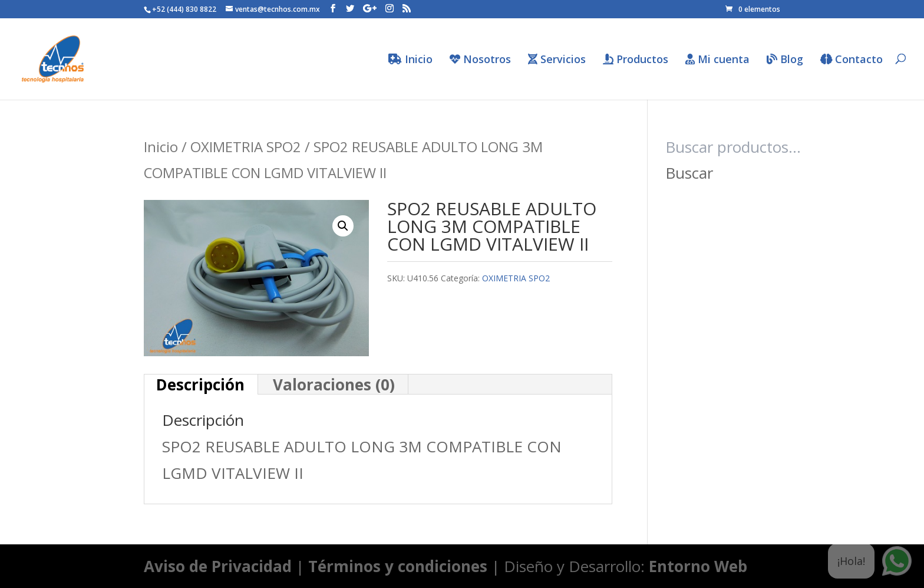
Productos (636, 60)
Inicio (410, 60)
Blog (785, 60)
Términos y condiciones (398, 566)
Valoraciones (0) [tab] (334, 385)
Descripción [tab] (200, 385)
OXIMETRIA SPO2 (246, 147)
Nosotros (480, 60)
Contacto (852, 60)
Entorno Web (698, 566)
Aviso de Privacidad (218, 566)
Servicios (557, 60)
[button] (343, 226)
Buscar (689, 173)
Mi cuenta (717, 60)
